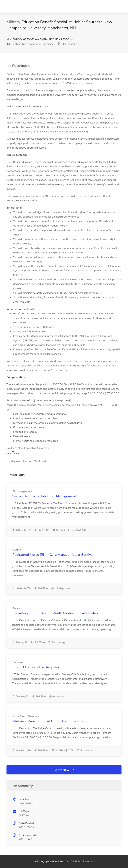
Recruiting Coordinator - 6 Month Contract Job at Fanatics (55, 613)
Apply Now (64, 770)
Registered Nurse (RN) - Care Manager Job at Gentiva (52, 555)
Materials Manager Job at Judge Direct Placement (49, 721)
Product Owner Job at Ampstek (36, 667)
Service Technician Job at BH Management (44, 496)
